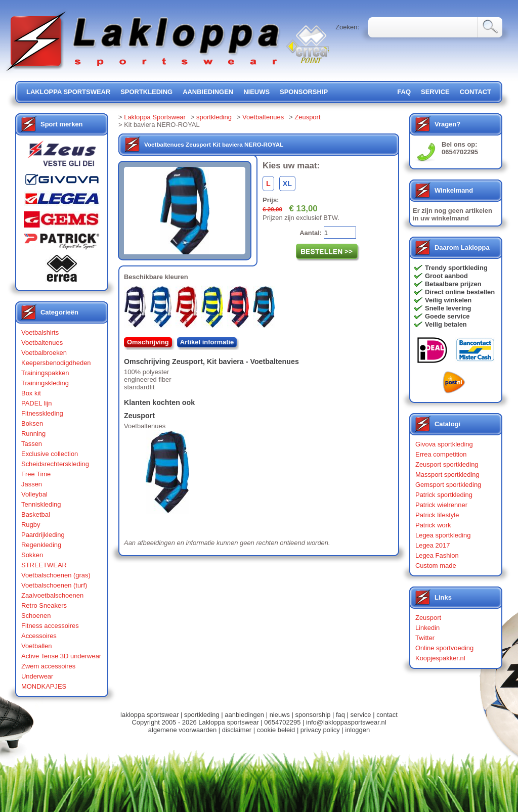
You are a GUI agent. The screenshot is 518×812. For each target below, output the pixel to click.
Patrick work (433, 525)
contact (476, 92)
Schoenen (36, 616)
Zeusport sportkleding (447, 464)
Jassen (32, 484)
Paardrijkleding (43, 535)
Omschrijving (148, 342)
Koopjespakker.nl (440, 658)
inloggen (357, 730)
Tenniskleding (41, 504)
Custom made (436, 566)
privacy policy (320, 730)
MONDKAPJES (44, 686)
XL (287, 184)
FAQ (404, 92)
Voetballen (37, 646)
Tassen (32, 444)
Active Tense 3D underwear (61, 656)
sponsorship (304, 92)
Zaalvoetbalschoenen (52, 595)
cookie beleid (276, 730)
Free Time (36, 474)
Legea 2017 (433, 545)
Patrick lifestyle (437, 515)
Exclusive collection (50, 454)
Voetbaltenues (42, 343)
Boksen (32, 423)
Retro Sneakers (44, 605)
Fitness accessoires (50, 626)
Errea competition (441, 454)
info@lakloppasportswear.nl (346, 722)
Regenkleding (41, 545)
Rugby (31, 525)
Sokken (32, 555)
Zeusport (307, 117)
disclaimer (237, 730)
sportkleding (146, 92)
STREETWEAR (44, 565)
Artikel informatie (207, 342)
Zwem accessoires (48, 666)
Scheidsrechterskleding (55, 464)
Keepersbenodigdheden (56, 363)
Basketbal (36, 514)
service (435, 92)
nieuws (256, 92)
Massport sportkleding (447, 475)
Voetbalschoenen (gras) (56, 575)
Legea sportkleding (443, 535)
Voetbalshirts (40, 332)
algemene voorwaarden (182, 730)
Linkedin (427, 628)
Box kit (31, 393)
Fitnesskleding (42, 413)
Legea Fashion (437, 555)
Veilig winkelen (448, 300)
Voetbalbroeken (44, 353)
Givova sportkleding (444, 444)
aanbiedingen (208, 92)
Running (33, 434)
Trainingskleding (45, 383)
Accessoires (39, 636)
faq (340, 715)
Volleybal (34, 494)
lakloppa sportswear (68, 92)
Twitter (425, 638)
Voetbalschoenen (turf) (54, 585)
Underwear (37, 676)
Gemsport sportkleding (448, 485)
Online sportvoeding (444, 648)
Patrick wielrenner (441, 505)
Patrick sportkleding (444, 495)
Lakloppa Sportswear (155, 117)
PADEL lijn (36, 403)
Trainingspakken (45, 373)
